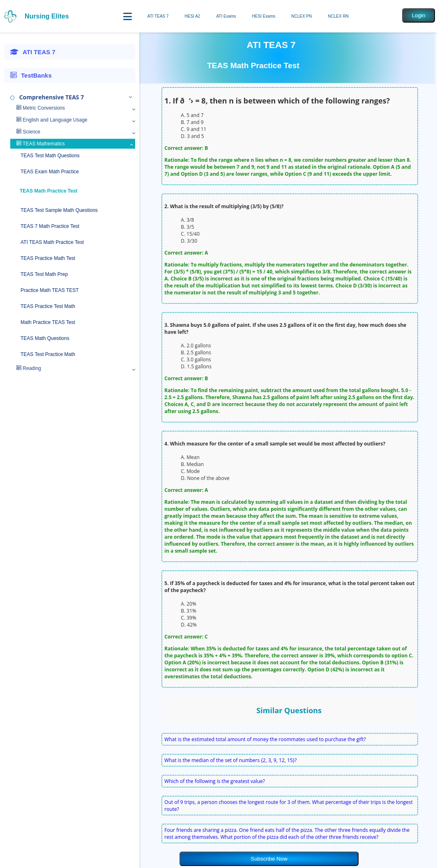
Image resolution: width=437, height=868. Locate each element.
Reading (29, 368)
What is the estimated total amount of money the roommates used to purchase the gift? (265, 739)
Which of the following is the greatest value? (215, 781)
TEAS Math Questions (45, 338)
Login (419, 15)
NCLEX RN (338, 16)
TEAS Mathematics (41, 144)
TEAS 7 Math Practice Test (50, 226)
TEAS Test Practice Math (48, 354)
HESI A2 (193, 16)
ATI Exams (226, 16)
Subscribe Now (269, 859)
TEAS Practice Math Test (48, 258)
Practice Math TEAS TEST (50, 290)
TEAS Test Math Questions (50, 156)
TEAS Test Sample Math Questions (59, 210)
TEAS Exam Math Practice (50, 172)
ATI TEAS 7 (158, 16)
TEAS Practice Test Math (48, 306)
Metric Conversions (41, 108)
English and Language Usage (52, 120)
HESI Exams (264, 16)
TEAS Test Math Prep (44, 274)
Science (28, 132)
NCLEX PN (301, 16)
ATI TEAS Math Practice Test (52, 242)
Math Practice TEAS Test (48, 322)
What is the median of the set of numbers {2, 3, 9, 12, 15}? (230, 760)
